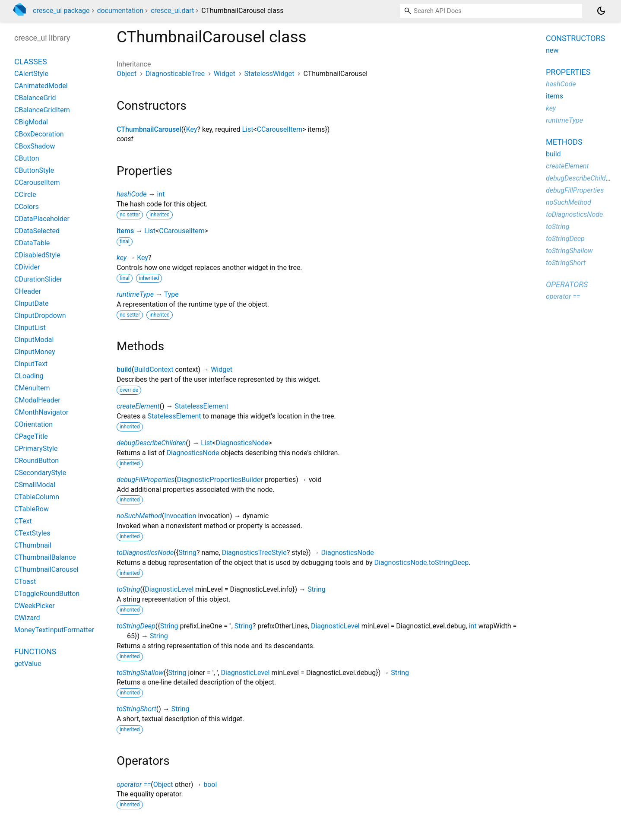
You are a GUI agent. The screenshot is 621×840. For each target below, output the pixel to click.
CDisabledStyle (37, 255)
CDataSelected (37, 231)
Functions (35, 651)
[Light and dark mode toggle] (601, 11)
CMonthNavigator (41, 412)
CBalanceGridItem (42, 110)
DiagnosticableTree (175, 74)
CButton (27, 158)
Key (192, 129)
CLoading (29, 376)
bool (210, 785)
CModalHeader (37, 400)
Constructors (575, 38)
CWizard (27, 618)
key (122, 258)
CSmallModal (35, 485)
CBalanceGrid (35, 98)
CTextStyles (32, 533)
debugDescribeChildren (151, 443)
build (124, 369)
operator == (134, 785)
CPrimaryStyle (36, 449)
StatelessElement (202, 406)
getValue (28, 664)
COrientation (33, 424)
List (248, 129)
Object (127, 74)
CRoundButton (36, 461)
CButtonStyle (34, 170)
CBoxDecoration (39, 134)
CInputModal (34, 340)
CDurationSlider (38, 279)
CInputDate (32, 303)
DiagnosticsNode (242, 443)
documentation (120, 11)
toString (128, 589)
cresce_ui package (61, 11)
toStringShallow (140, 673)
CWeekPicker (35, 606)
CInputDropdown (40, 315)
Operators (567, 284)
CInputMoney (35, 352)
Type (171, 294)
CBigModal (31, 122)
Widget (225, 74)
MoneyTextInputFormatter (54, 630)
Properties (568, 72)
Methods (564, 142)
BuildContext (154, 369)
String (187, 553)
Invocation (180, 516)
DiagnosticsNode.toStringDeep (421, 563)
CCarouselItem (280, 129)
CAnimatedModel (41, 86)
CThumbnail (33, 545)
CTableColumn (37, 497)
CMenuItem (32, 388)
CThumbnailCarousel (149, 129)
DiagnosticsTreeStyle (254, 553)
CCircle (25, 195)
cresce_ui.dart (172, 11)
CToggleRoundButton (47, 594)
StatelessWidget (269, 74)
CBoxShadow (35, 146)
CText (23, 521)
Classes (31, 62)
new (552, 50)
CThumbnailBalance (45, 557)
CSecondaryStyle (40, 473)
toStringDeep (136, 626)
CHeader (28, 291)
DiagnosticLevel (169, 589)
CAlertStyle (31, 74)
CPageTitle (31, 436)
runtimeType (135, 294)
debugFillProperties (146, 480)
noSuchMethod (139, 516)
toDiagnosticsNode (145, 553)
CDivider (27, 267)
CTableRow (32, 509)
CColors (27, 207)
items (125, 231)
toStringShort (136, 709)
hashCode (131, 194)
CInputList (30, 328)
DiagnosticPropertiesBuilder (220, 480)
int (161, 194)
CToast (25, 582)
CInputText (31, 364)
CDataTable (32, 243)
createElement (138, 406)
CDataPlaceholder (42, 219)
